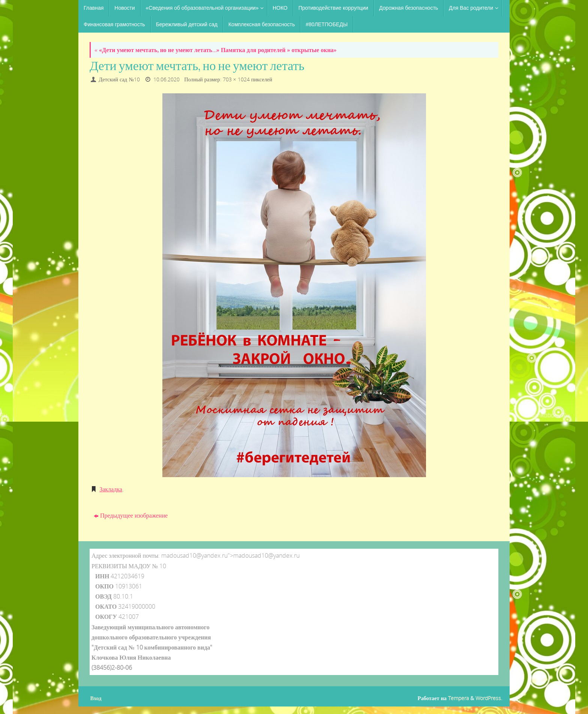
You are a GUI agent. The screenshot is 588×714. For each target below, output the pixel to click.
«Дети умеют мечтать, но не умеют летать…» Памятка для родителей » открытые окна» (216, 50)
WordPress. (489, 698)
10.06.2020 (166, 79)
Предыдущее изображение (131, 515)
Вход (96, 698)
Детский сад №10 (119, 79)
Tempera (458, 698)
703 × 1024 (236, 79)
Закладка (111, 489)
